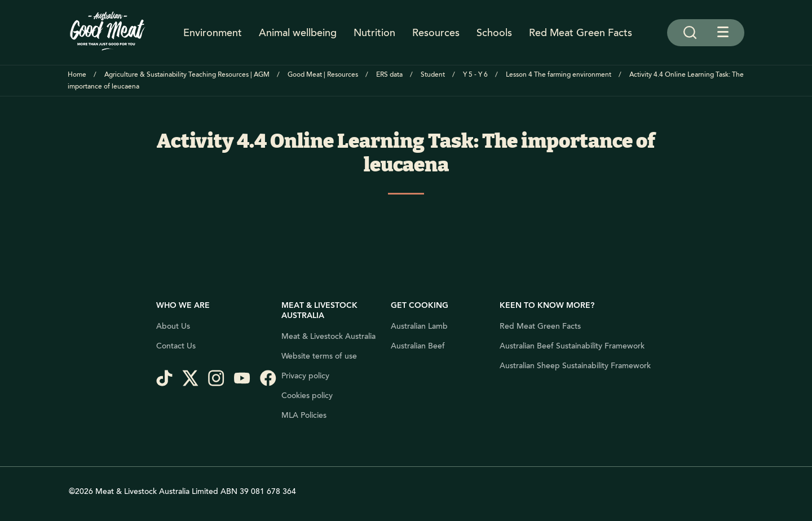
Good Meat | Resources (323, 75)
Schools (494, 33)
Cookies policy (307, 396)
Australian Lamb (419, 326)
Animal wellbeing (298, 33)
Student (433, 75)
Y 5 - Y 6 (475, 75)
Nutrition (374, 33)
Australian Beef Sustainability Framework (572, 346)
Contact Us (176, 346)
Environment (213, 33)
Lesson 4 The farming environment (559, 75)
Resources (436, 33)
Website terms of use (319, 356)
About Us (173, 326)
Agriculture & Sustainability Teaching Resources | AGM (187, 75)
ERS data (389, 75)
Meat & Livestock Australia (328, 337)
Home (77, 75)
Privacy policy (305, 376)
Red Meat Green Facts (581, 33)
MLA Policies (304, 416)
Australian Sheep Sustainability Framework (575, 366)
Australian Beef (418, 346)
